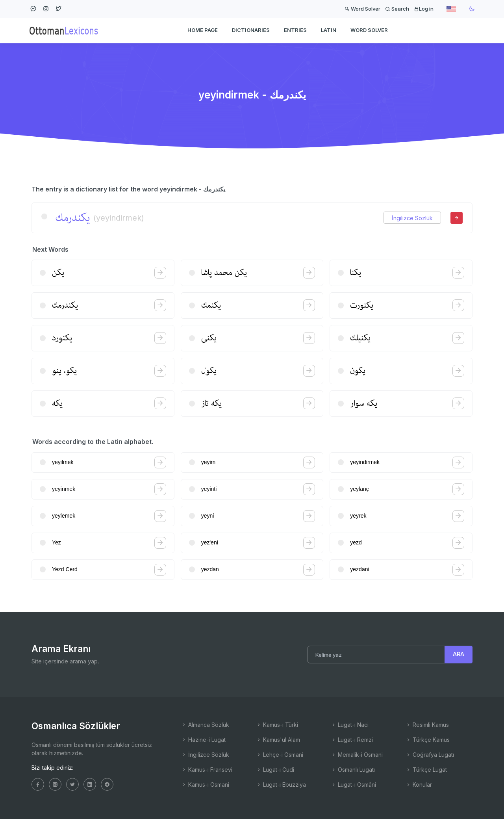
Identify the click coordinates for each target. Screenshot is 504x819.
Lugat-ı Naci (350, 725)
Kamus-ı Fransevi (207, 770)
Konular (419, 785)
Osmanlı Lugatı (353, 770)
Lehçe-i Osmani (280, 755)
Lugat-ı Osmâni (353, 785)
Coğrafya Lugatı (430, 755)
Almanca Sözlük (205, 725)
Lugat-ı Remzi (352, 740)
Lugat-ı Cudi (275, 770)
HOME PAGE (203, 30)
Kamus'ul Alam (278, 740)
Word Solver (362, 9)
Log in (424, 9)
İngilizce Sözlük (412, 218)
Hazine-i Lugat (203, 740)
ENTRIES (295, 30)
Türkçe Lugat (426, 770)
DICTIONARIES (251, 30)
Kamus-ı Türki (277, 725)
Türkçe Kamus (428, 740)
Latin (329, 30)
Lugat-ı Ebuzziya (281, 785)
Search (397, 9)
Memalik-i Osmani (357, 755)
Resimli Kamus (427, 725)
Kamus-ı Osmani (205, 785)
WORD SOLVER (369, 30)
